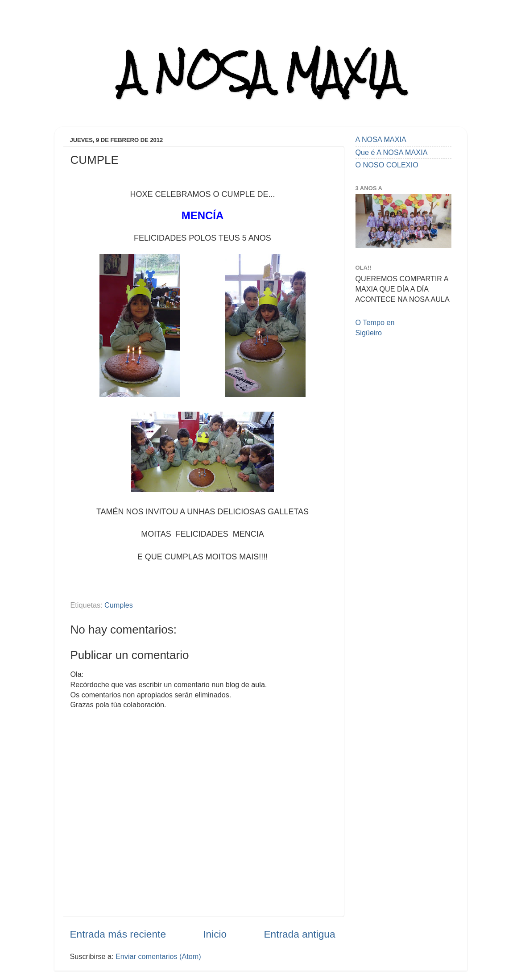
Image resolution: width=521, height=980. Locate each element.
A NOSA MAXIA (260, 72)
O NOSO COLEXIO (387, 165)
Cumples (119, 605)
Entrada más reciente (118, 934)
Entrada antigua (299, 934)
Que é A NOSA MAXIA (392, 152)
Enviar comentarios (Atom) (158, 956)
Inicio (215, 934)
